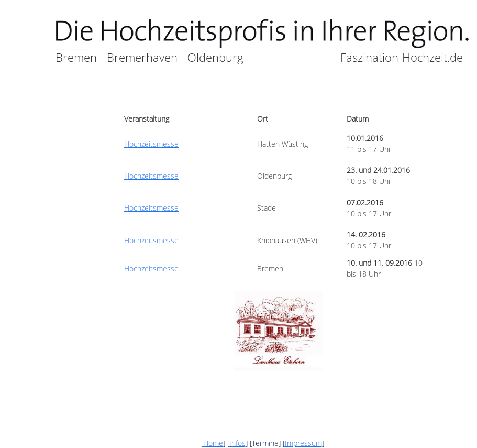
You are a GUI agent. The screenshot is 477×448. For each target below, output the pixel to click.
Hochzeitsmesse (151, 144)
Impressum (303, 443)
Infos (237, 443)
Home (213, 443)
